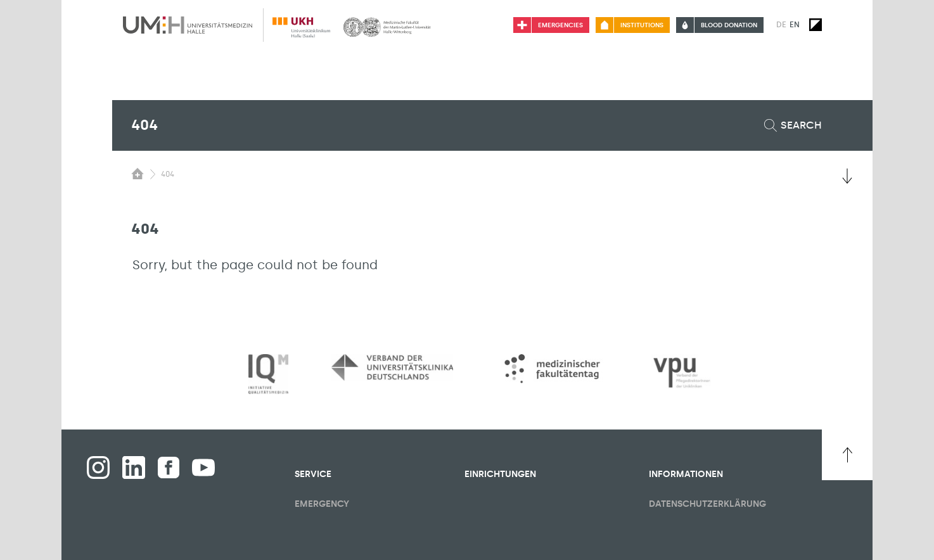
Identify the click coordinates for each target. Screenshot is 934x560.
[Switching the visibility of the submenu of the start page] (138, 174)
